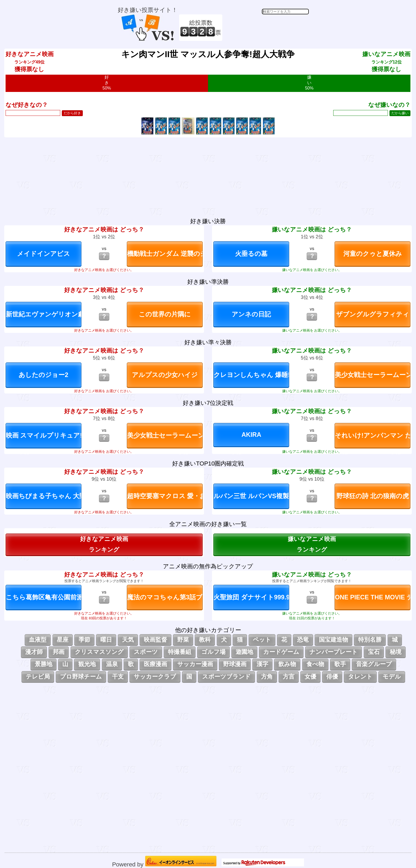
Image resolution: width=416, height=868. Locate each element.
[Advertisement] (266, 28)
